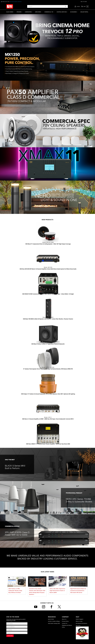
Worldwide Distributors (82, 623)
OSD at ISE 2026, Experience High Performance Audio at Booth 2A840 (57, 591)
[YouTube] (36, 607)
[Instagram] (44, 607)
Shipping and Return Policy (67, 626)
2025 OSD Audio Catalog (15, 2)
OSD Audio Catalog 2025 (54, 623)
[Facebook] (51, 607)
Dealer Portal (84, 12)
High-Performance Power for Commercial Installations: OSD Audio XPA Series (78, 591)
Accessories (74, 12)
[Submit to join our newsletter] (10, 636)
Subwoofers (29, 12)
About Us (64, 619)
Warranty (78, 625)
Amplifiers (39, 12)
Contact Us (65, 623)
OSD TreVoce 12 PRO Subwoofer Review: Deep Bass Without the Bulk (15, 591)
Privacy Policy (65, 621)
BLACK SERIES (10, 12)
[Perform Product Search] (65, 6)
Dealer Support (80, 619)
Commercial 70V (49, 12)
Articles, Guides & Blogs (54, 621)
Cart (85, 6)
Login (77, 6)
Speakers (20, 12)
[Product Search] (45, 6)
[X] (59, 607)
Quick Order (51, 619)
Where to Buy (79, 621)
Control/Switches (62, 12)
